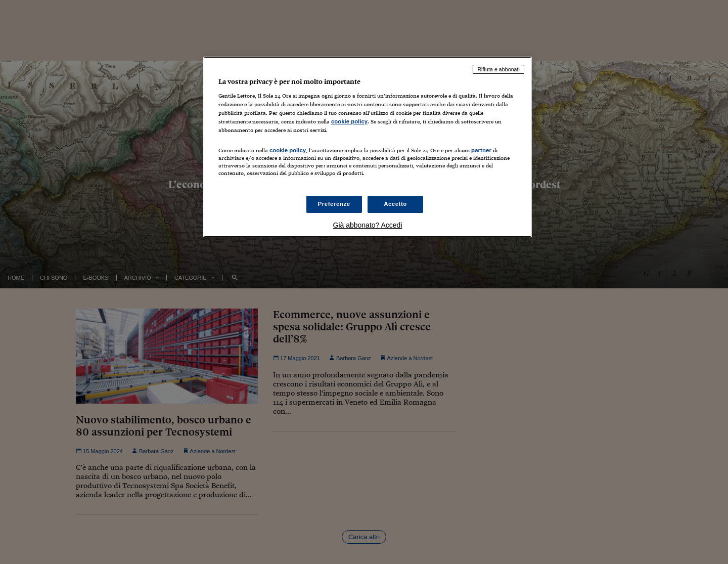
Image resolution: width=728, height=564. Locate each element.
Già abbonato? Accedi (368, 225)
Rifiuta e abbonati (498, 69)
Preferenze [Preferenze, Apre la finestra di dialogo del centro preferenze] (334, 204)
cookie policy (349, 121)
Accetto (395, 204)
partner (481, 150)
